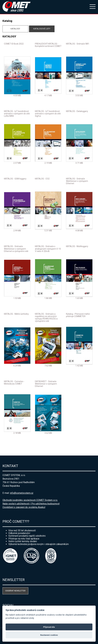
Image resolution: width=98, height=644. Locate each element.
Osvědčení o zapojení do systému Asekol (24, 507)
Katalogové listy (42, 29)
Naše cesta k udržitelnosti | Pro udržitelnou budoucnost (31, 504)
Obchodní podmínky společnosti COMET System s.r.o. (30, 500)
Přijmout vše (49, 627)
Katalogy (15, 29)
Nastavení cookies (49, 635)
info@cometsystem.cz (22, 493)
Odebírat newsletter (15, 591)
